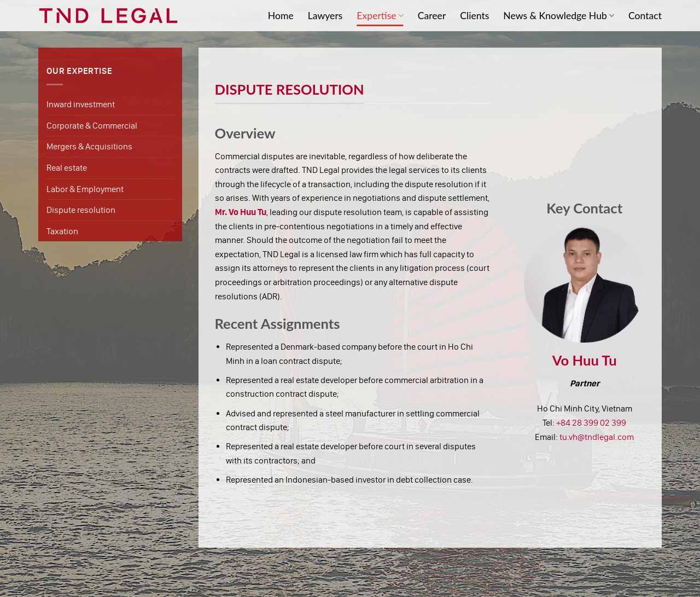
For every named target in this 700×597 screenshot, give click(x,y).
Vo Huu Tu (585, 360)
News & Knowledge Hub (559, 16)
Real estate (67, 168)
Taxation (62, 231)
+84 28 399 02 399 (591, 423)
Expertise (380, 16)
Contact (645, 16)
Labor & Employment (85, 189)
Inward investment (81, 104)
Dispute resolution (81, 210)
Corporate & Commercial (92, 126)
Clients (474, 16)
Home (281, 16)
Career (432, 16)
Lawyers (325, 16)
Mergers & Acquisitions (89, 146)
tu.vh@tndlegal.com (597, 437)
